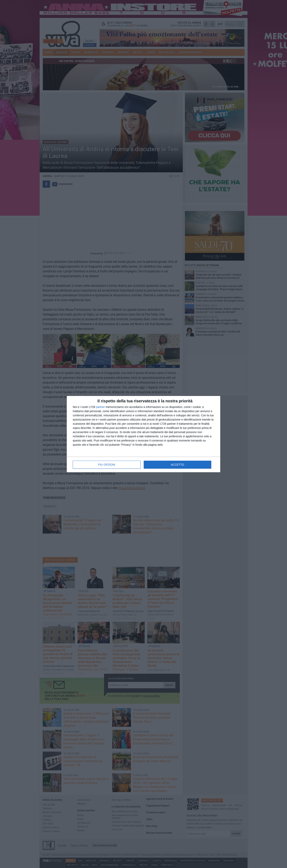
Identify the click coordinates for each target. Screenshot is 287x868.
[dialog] (143, 434)
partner (100, 407)
